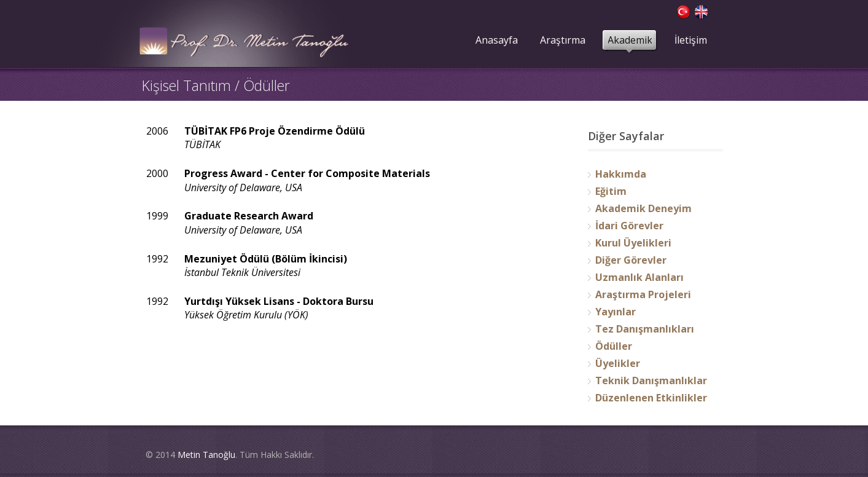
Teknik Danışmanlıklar (651, 380)
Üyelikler (618, 363)
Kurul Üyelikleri (633, 243)
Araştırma (563, 40)
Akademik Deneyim (643, 208)
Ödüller (614, 346)
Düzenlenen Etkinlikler (651, 398)
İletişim (691, 40)
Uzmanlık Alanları (639, 277)
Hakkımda (621, 174)
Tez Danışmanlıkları (645, 329)
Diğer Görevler (631, 260)
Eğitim (611, 191)
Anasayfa (497, 40)
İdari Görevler (629, 226)
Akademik (630, 40)
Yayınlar (616, 312)
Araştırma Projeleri (643, 294)
